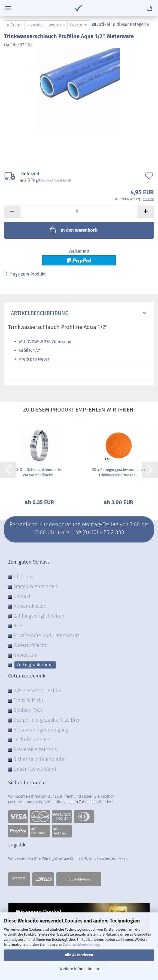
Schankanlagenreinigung (41, 730)
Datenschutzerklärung (81, 944)
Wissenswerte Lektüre (38, 691)
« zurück (35, 25)
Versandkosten (30, 606)
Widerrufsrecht (30, 645)
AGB (18, 626)
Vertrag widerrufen (35, 665)
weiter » (57, 25)
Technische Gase (32, 740)
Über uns (24, 577)
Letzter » (79, 25)
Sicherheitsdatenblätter (40, 759)
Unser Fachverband (35, 769)
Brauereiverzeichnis (35, 749)
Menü (8, 8)
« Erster (14, 25)
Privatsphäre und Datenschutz (47, 636)
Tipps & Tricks (29, 700)
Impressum (25, 655)
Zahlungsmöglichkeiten (39, 616)
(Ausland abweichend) (56, 181)
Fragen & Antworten (36, 586)
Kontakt (22, 596)
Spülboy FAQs (28, 710)
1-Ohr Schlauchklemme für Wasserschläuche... (39, 472)
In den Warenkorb (73, 230)
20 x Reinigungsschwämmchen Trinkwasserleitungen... (118, 472)
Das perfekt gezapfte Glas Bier (47, 720)
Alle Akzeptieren (79, 955)
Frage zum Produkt (28, 274)
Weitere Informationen (79, 969)
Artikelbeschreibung (38, 313)
